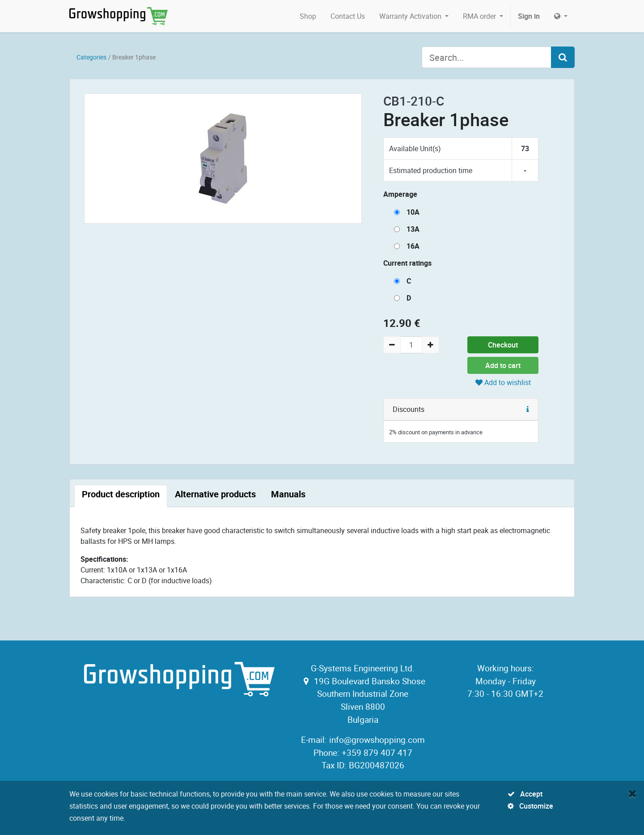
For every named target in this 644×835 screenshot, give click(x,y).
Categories (91, 57)
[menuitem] (308, 16)
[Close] (633, 793)
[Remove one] (392, 345)
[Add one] (430, 345)
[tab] (121, 496)
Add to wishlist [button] (503, 382)
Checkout (503, 345)
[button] (528, 409)
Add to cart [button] (503, 365)
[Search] (563, 57)
